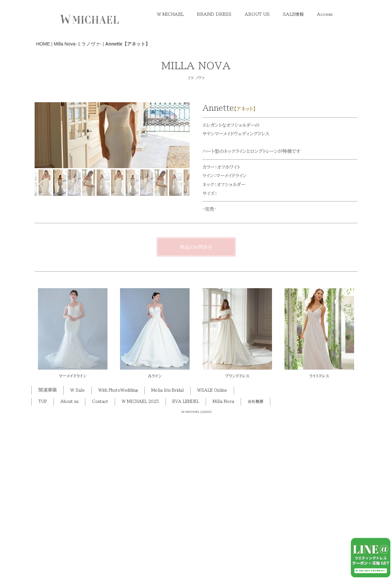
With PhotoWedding (118, 554)
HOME (43, 44)
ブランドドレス (237, 540)
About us (69, 566)
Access (325, 14)
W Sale (77, 554)
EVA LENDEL (186, 566)
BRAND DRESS (214, 14)
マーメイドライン (73, 540)
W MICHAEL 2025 (140, 566)
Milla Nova (223, 566)
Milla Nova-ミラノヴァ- (78, 44)
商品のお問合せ (196, 411)
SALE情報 (293, 14)
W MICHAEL (170, 14)
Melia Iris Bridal (167, 554)
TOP (43, 566)
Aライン (155, 540)
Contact (100, 566)
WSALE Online (212, 554)
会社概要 (256, 566)
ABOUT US (257, 14)
